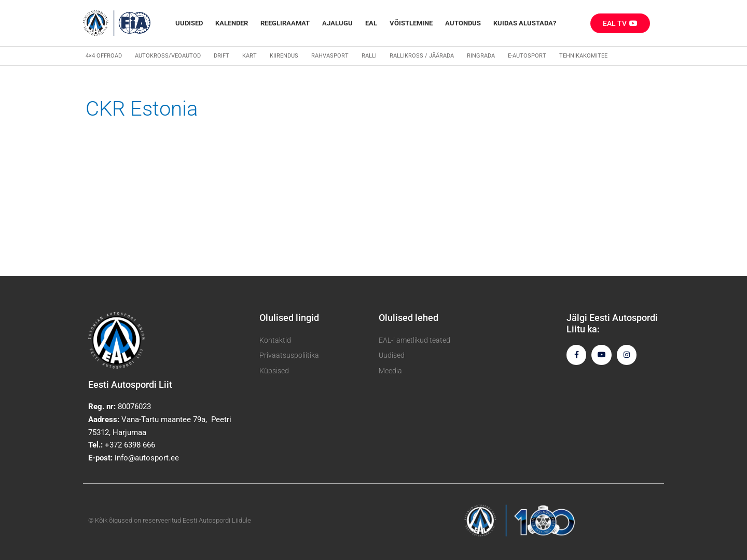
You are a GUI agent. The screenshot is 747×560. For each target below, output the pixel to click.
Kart (250, 56)
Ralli (369, 56)
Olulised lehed (409, 318)
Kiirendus (284, 56)
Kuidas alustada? (525, 23)
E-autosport (527, 56)
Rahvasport (330, 56)
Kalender (232, 23)
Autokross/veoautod (168, 56)
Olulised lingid (289, 318)
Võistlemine (411, 23)
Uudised (189, 23)
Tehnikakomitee (583, 56)
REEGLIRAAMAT (285, 23)
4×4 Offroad (104, 56)
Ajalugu (337, 23)
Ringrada (481, 56)
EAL (371, 23)
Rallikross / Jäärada (422, 56)
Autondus (463, 23)
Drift (222, 56)
